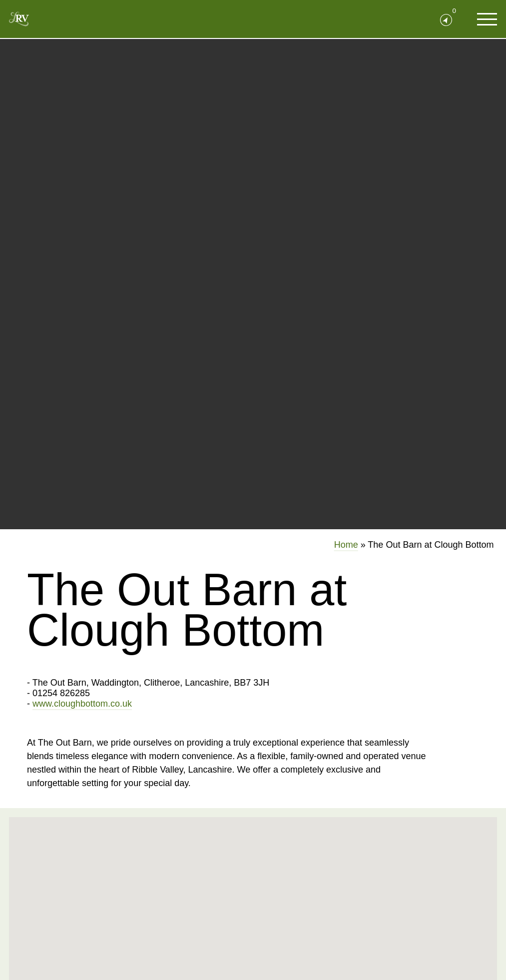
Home (346, 545)
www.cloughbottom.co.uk (82, 704)
